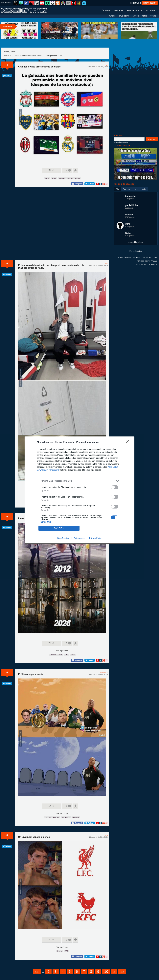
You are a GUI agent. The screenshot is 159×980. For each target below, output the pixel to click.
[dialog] (79, 490)
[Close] (129, 442)
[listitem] (79, 481)
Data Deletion (63, 538)
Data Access (79, 538)
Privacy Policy (95, 538)
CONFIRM (59, 528)
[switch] (115, 487)
